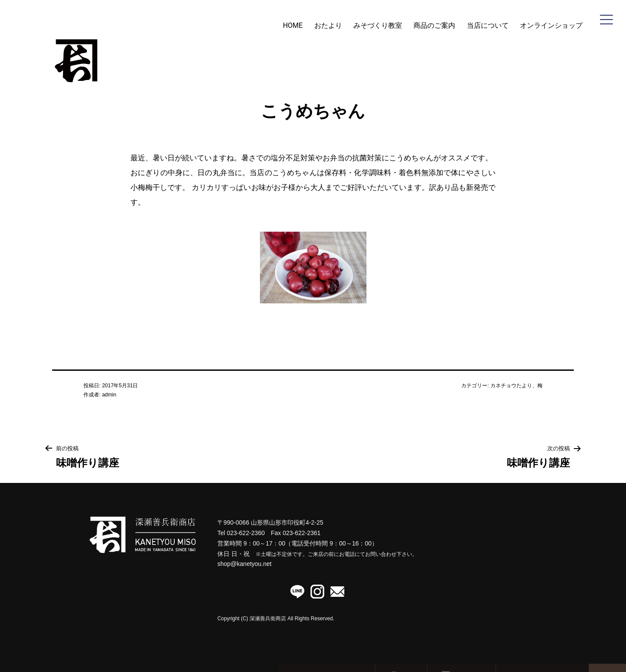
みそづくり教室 (378, 25)
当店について (488, 25)
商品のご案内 (434, 25)
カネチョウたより (511, 386)
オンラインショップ (551, 25)
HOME (293, 25)
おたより (328, 25)
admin (109, 395)
